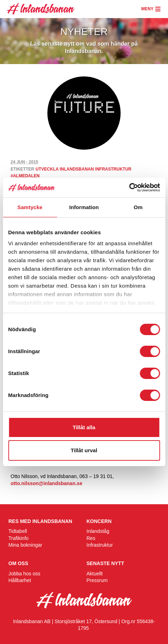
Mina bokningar (25, 545)
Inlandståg (98, 531)
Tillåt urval (84, 450)
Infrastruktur (100, 545)
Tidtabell (18, 531)
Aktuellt (95, 574)
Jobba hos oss (24, 574)
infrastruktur (113, 169)
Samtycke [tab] (30, 207)
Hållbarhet (20, 580)
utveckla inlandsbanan (65, 169)
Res (91, 538)
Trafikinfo (19, 538)
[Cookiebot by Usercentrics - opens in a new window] (129, 188)
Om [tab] (138, 207)
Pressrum (97, 580)
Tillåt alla (84, 427)
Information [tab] (84, 207)
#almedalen (25, 176)
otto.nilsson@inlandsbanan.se (47, 483)
